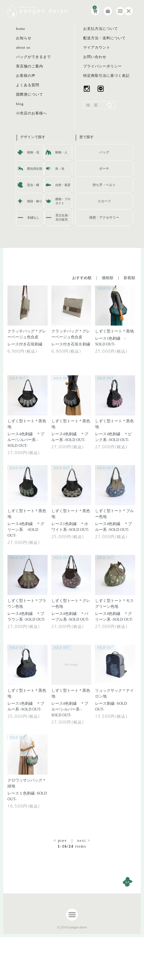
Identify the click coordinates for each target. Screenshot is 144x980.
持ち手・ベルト (104, 185)
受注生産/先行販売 (62, 217)
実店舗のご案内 (30, 66)
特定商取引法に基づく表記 (106, 76)
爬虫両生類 (35, 169)
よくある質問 (28, 85)
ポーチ (104, 169)
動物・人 (61, 152)
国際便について (30, 94)
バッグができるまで (33, 57)
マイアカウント (97, 47)
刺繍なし (33, 218)
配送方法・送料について (104, 38)
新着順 (129, 278)
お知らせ (24, 38)
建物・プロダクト (63, 201)
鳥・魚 (60, 169)
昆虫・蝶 (33, 185)
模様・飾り (35, 201)
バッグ (104, 152)
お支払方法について (101, 29)
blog (20, 104)
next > (84, 841)
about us (23, 47)
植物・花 (33, 152)
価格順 (108, 278)
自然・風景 (63, 185)
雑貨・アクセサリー (104, 218)
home (21, 29)
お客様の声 (26, 76)
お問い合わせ (95, 57)
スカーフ (104, 201)
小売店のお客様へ (32, 113)
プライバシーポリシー (103, 66)
